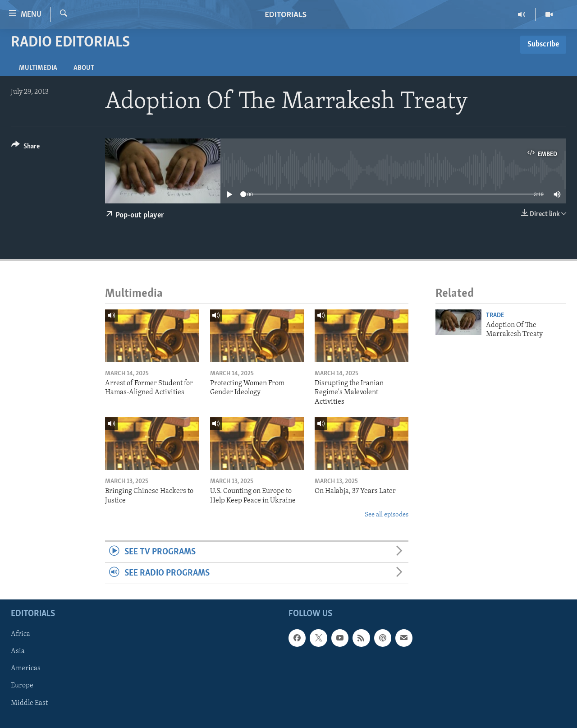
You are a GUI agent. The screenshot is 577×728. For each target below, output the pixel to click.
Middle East (29, 703)
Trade (495, 316)
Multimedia (38, 68)
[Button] (25, 148)
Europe (22, 686)
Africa (21, 635)
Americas (26, 669)
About (84, 68)
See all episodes (387, 515)
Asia (18, 652)
